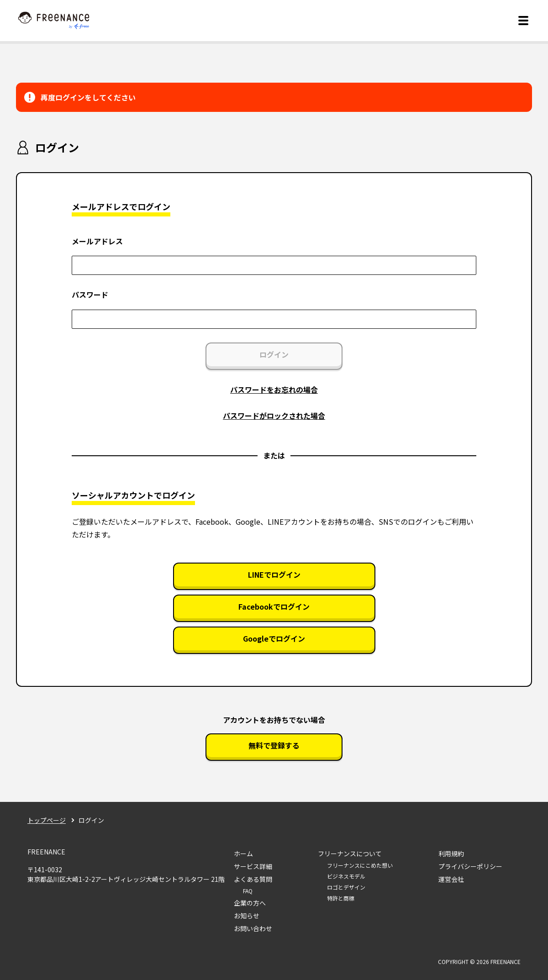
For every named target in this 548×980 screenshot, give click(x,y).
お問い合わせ (253, 928)
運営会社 (451, 879)
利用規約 (451, 854)
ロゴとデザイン (346, 887)
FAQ (248, 891)
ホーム (243, 854)
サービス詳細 (253, 866)
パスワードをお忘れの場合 (274, 390)
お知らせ (247, 916)
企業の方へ (250, 903)
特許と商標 (341, 898)
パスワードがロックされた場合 (274, 416)
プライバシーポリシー (470, 866)
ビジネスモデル (346, 876)
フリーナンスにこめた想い (360, 865)
